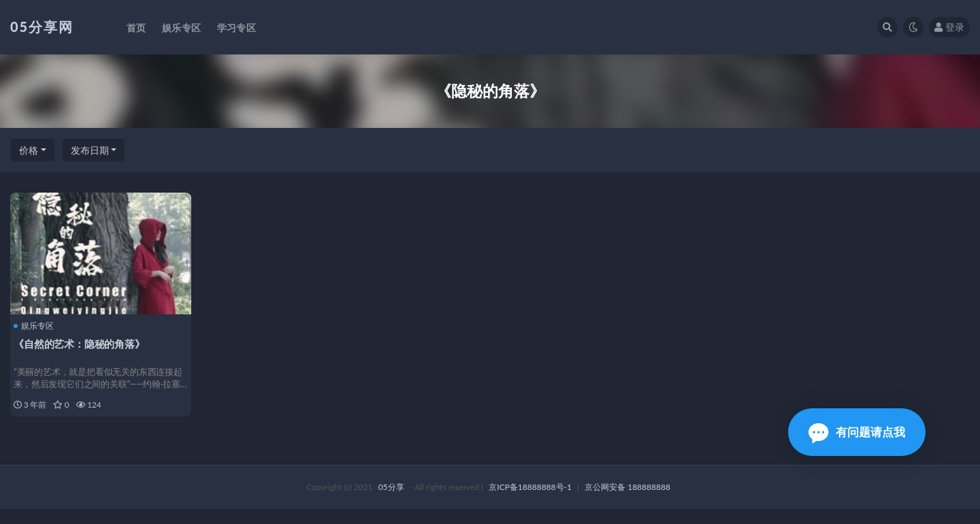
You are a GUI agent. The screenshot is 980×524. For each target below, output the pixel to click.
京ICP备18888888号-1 (530, 502)
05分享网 (42, 27)
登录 (949, 27)
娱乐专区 (37, 325)
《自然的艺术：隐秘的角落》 (82, 342)
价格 (29, 150)
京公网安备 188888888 (627, 502)
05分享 (391, 502)
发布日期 (90, 150)
